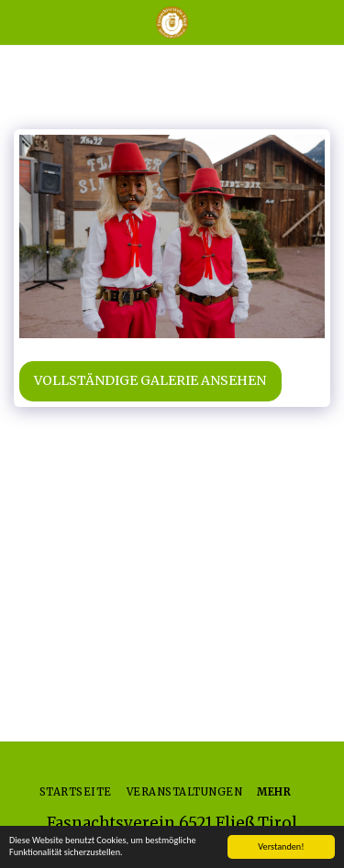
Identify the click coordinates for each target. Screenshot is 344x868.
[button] (20, 22)
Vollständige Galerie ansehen (150, 380)
